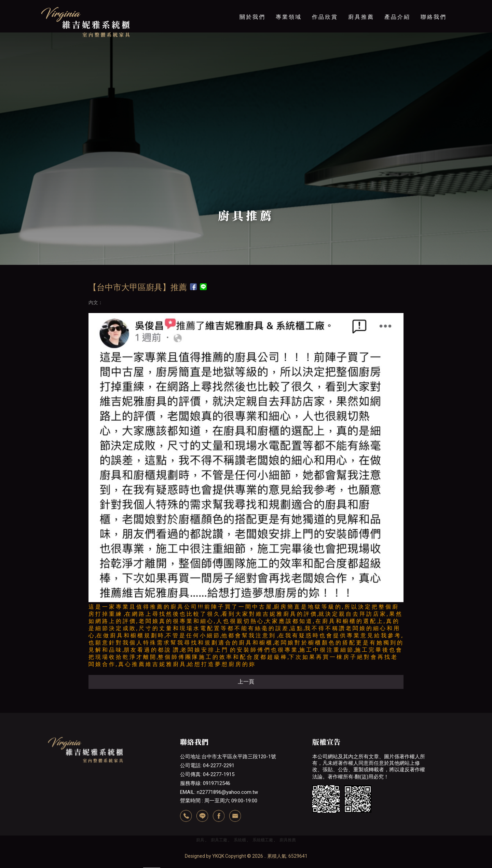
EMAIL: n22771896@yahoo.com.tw (219, 792)
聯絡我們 (434, 17)
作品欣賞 (325, 17)
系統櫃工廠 (263, 840)
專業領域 (289, 17)
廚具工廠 (219, 840)
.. (265, 856)
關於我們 (252, 17)
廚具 (200, 840)
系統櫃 (240, 840)
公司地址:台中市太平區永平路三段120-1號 (228, 757)
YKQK (218, 856)
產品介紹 (397, 17)
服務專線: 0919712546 (205, 783)
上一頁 (246, 682)
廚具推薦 (361, 17)
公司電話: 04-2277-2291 (207, 765)
